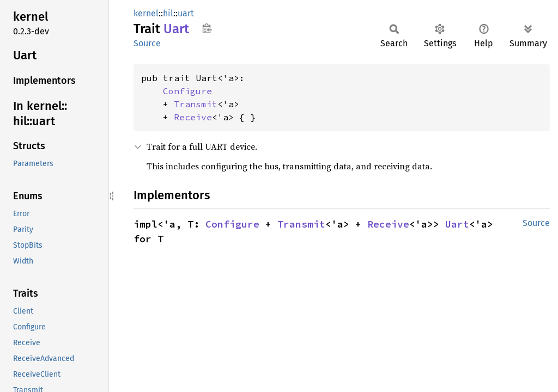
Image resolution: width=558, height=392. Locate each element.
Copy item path (207, 28)
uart (186, 13)
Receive (193, 117)
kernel (146, 13)
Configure (187, 91)
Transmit (196, 104)
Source (147, 43)
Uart (457, 224)
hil (168, 13)
